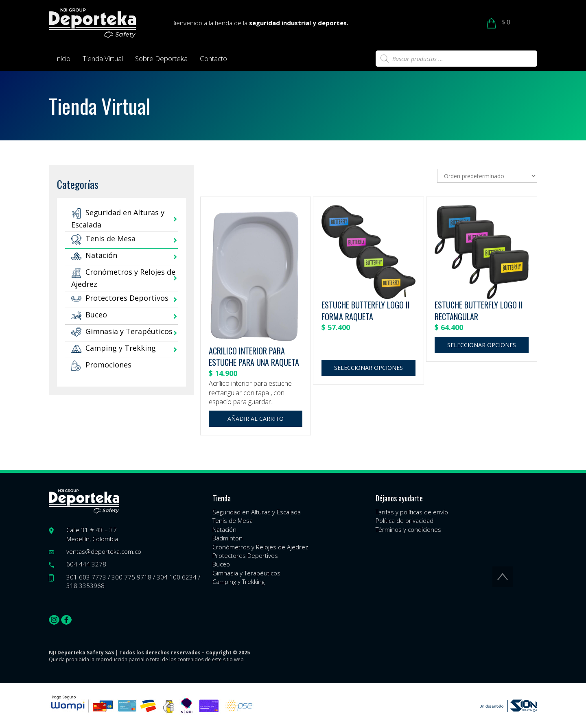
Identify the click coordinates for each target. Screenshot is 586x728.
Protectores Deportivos (120, 298)
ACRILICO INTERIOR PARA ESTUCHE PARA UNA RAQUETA (254, 357)
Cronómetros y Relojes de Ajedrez (260, 547)
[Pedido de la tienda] (487, 176)
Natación (94, 255)
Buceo (89, 315)
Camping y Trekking (114, 348)
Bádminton (227, 538)
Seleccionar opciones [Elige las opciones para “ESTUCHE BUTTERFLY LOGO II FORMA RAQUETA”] (368, 368)
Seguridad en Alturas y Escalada (257, 512)
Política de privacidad (405, 520)
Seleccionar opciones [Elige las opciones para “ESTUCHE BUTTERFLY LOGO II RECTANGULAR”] (482, 345)
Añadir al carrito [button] (256, 419)
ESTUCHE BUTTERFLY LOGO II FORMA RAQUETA (366, 311)
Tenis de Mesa (103, 238)
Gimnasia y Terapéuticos (122, 331)
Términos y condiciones (408, 529)
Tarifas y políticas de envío (412, 512)
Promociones (101, 365)
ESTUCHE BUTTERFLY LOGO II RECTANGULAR (479, 311)
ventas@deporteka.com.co (104, 551)
